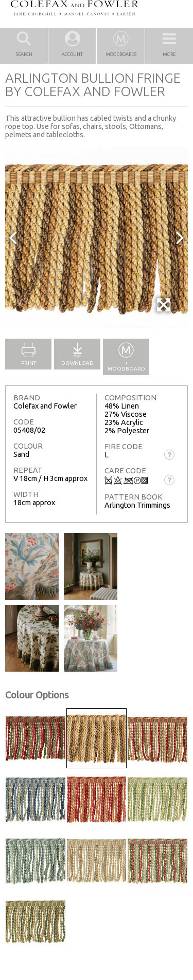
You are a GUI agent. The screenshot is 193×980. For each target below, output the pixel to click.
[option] (97, 237)
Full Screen (164, 310)
